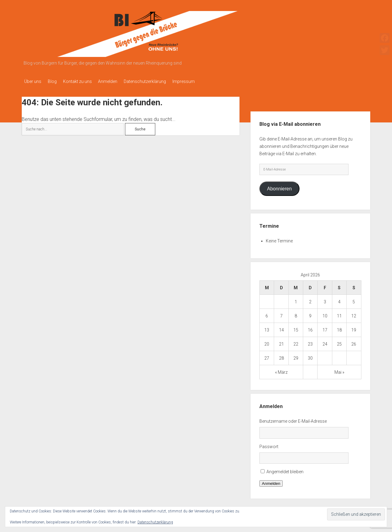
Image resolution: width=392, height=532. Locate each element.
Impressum (198, 81)
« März (281, 370)
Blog (55, 81)
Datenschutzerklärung (156, 81)
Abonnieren (279, 187)
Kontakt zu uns (83, 81)
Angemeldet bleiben (285, 470)
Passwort (269, 445)
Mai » (339, 370)
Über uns (33, 81)
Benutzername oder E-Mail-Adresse (293, 419)
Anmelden (116, 81)
